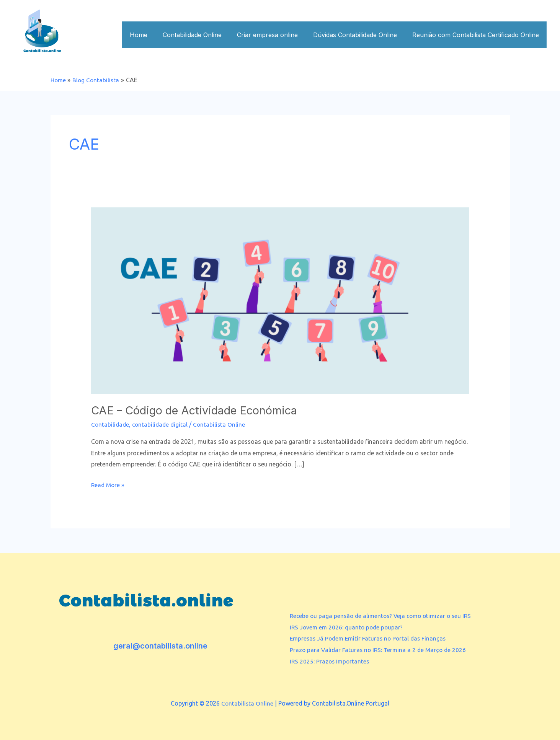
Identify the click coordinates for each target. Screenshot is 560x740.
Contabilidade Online (203, 35)
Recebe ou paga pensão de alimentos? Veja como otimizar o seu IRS (384, 615)
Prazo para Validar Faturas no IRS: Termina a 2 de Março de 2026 (380, 650)
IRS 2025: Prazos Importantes (331, 661)
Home (152, 35)
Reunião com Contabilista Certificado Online (477, 35)
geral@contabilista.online (160, 646)
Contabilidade (111, 424)
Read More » (109, 484)
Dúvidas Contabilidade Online (360, 35)
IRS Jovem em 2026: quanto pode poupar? (348, 627)
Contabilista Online (247, 703)
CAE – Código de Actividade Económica (201, 410)
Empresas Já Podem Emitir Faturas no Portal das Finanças (371, 638)
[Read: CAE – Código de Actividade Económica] (280, 300)
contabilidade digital (162, 424)
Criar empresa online (275, 35)
